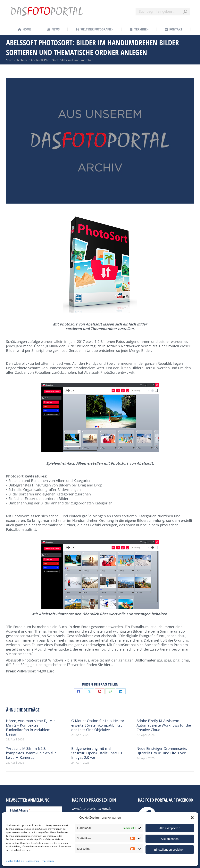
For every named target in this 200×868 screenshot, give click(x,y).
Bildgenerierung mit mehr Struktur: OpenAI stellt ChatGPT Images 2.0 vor (97, 753)
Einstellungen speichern (170, 850)
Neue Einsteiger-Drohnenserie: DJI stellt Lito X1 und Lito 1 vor (162, 751)
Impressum (48, 861)
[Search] (163, 12)
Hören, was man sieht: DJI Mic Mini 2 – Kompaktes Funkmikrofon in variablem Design (31, 728)
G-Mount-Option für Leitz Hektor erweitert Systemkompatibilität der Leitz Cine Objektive (98, 725)
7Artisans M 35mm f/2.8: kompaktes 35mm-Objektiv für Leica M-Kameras (31, 753)
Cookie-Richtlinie (15, 861)
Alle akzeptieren (170, 828)
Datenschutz (33, 861)
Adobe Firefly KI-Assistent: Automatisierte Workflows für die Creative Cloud (164, 725)
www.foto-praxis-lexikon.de (92, 809)
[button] (192, 818)
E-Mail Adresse (20, 810)
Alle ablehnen (170, 839)
